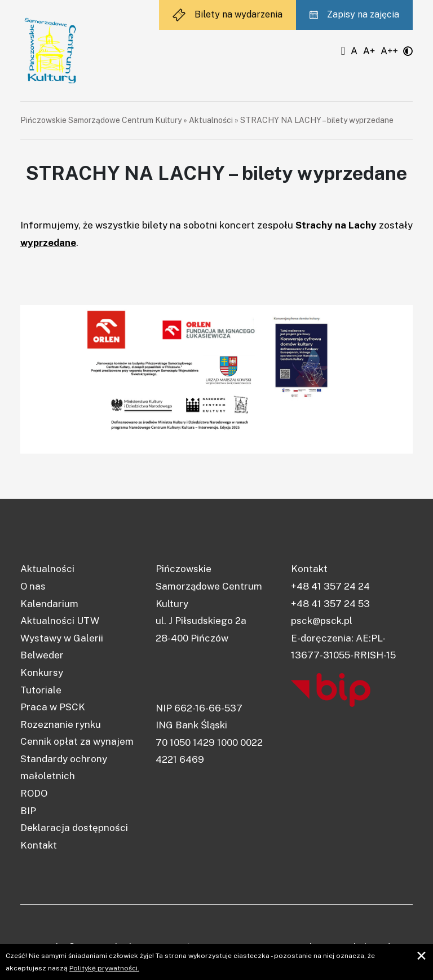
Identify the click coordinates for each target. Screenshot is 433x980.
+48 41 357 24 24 (330, 586)
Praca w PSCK (53, 707)
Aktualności (211, 120)
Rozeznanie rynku (61, 724)
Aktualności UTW (60, 621)
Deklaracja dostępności (74, 828)
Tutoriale (41, 690)
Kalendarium (49, 604)
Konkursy (42, 673)
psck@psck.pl (322, 621)
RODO (34, 793)
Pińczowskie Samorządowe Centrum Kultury (101, 120)
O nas (33, 586)
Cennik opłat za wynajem (77, 741)
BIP (28, 811)
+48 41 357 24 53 (330, 604)
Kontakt (39, 845)
